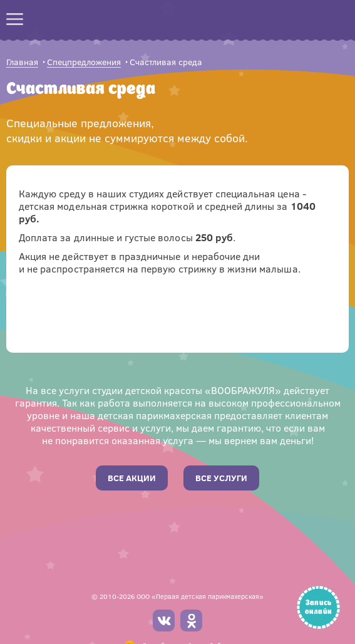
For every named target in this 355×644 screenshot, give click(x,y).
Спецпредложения (84, 62)
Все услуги (221, 478)
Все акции (132, 478)
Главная (22, 62)
